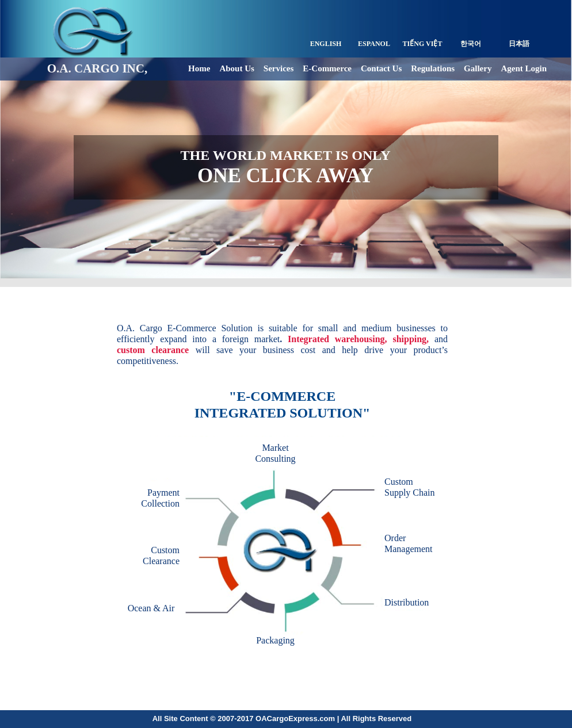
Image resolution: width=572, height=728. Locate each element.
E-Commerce (327, 68)
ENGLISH (326, 44)
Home (199, 68)
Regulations (433, 68)
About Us (237, 68)
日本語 (519, 44)
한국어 (471, 44)
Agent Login (524, 68)
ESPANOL (374, 44)
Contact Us (381, 68)
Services (279, 68)
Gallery (478, 68)
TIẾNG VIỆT (423, 44)
